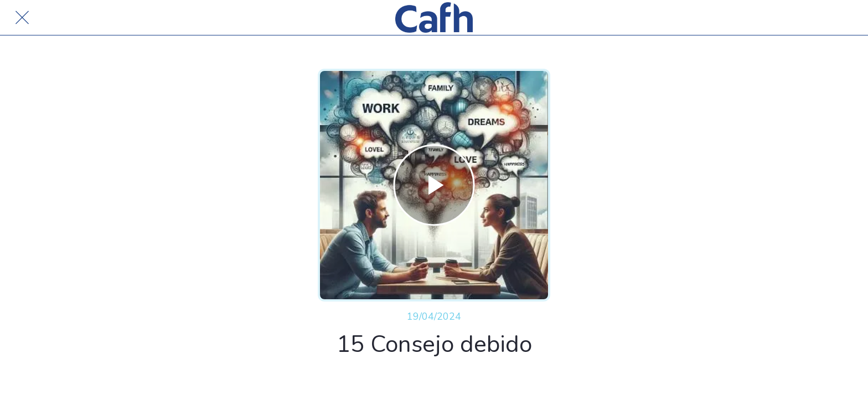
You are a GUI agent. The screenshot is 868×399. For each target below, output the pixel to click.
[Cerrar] (22, 18)
